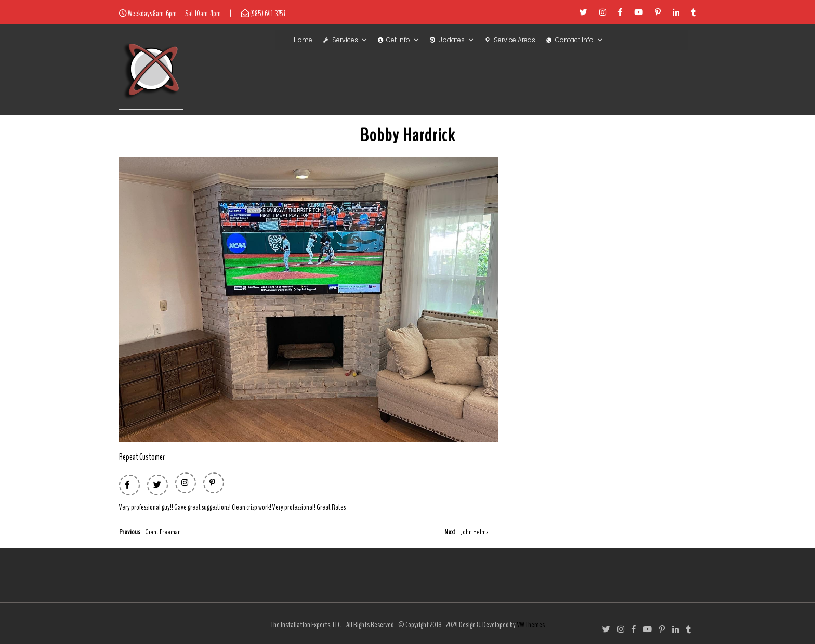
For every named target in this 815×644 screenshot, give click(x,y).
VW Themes (530, 625)
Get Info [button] (403, 40)
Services (350, 40)
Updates (456, 40)
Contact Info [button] (579, 40)
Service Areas (515, 40)
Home (303, 40)
